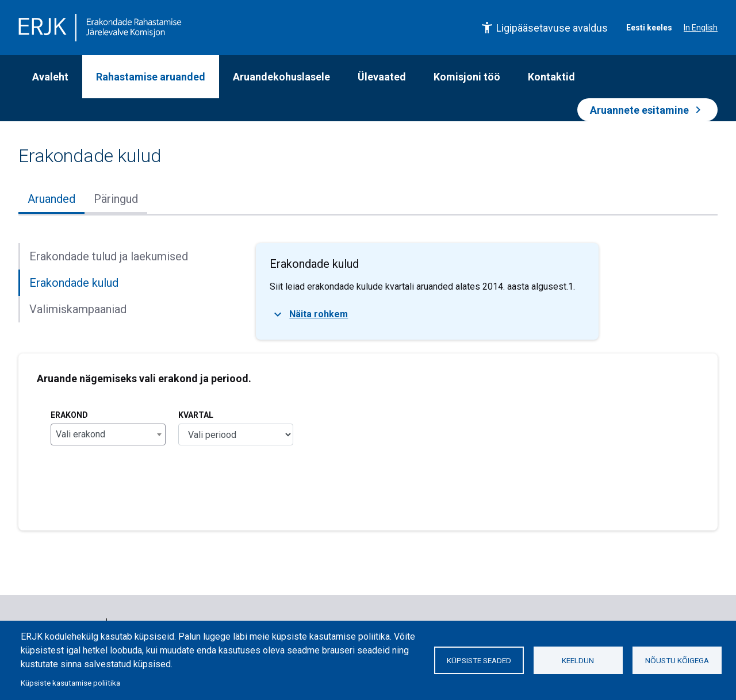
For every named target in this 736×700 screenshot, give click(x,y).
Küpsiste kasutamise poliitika (70, 683)
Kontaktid (551, 77)
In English (701, 28)
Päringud (116, 199)
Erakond (69, 415)
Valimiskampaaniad (78, 309)
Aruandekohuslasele (281, 77)
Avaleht (50, 77)
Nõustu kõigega (677, 660)
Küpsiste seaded (479, 660)
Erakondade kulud (74, 283)
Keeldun (578, 660)
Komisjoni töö (467, 77)
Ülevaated (382, 77)
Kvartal (196, 415)
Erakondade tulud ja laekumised (109, 256)
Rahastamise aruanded (151, 77)
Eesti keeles (649, 28)
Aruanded (51, 199)
